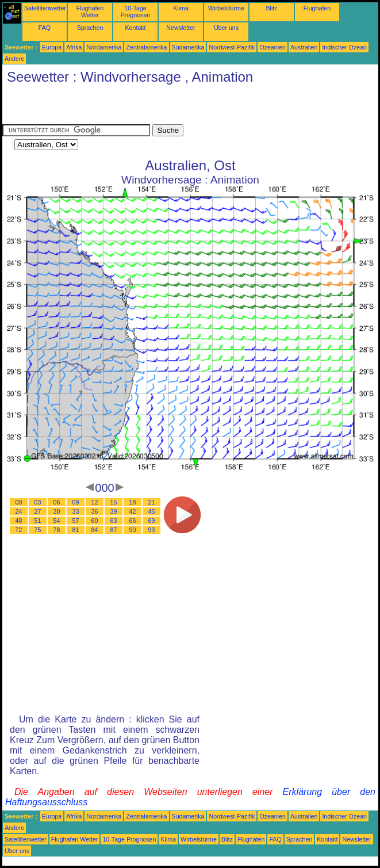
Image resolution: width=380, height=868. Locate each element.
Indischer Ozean (344, 47)
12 (95, 502)
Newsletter (181, 28)
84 (95, 530)
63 (114, 521)
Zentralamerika (146, 47)
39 (114, 511)
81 (76, 530)
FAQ (45, 28)
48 (19, 521)
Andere (14, 59)
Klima (181, 8)
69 (152, 521)
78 (57, 530)
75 (38, 530)
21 (152, 502)
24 (19, 511)
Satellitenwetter (45, 8)
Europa (52, 47)
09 (76, 502)
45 (152, 511)
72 (19, 530)
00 (19, 502)
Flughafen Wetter (90, 12)
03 (38, 502)
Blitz (271, 8)
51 (38, 521)
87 (114, 530)
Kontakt (135, 28)
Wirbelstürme (226, 8)
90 (133, 530)
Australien (304, 47)
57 (76, 521)
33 (76, 511)
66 (133, 521)
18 (133, 502)
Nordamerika (104, 47)
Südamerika (188, 47)
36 (95, 511)
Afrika (74, 47)
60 (95, 521)
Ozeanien (272, 47)
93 (152, 530)
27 (38, 511)
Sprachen (90, 28)
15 (114, 502)
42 (133, 511)
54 (57, 521)
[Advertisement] (137, 107)
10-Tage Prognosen (136, 12)
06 (57, 502)
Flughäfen (317, 8)
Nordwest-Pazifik (232, 47)
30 (57, 511)
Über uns (226, 28)
